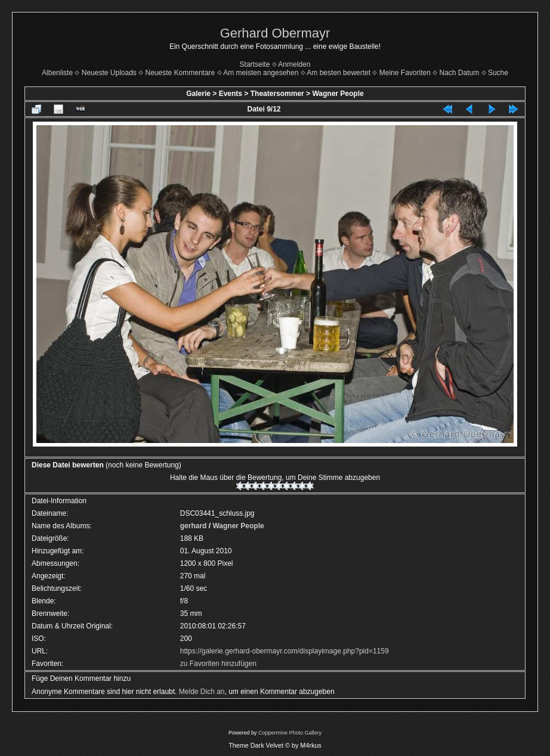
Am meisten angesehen (261, 73)
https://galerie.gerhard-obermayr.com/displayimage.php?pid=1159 (285, 651)
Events (231, 94)
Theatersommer (277, 94)
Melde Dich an (202, 692)
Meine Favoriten (405, 73)
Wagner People (338, 94)
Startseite (255, 64)
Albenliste (57, 73)
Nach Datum (460, 73)
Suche (498, 73)
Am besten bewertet (339, 73)
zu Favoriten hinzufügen (218, 664)
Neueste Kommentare (180, 73)
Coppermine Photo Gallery (290, 733)
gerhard (194, 526)
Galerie (198, 94)
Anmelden (294, 64)
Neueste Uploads (109, 73)
